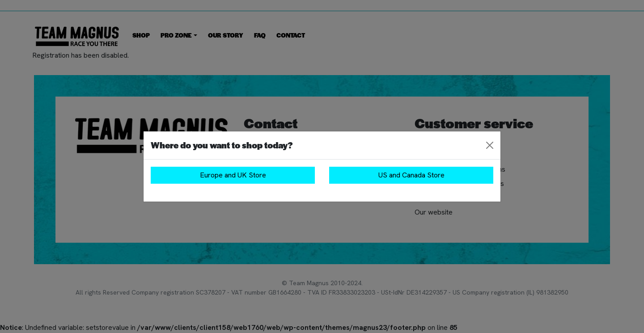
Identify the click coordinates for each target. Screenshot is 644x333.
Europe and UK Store (233, 175)
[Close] (490, 145)
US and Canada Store (411, 175)
